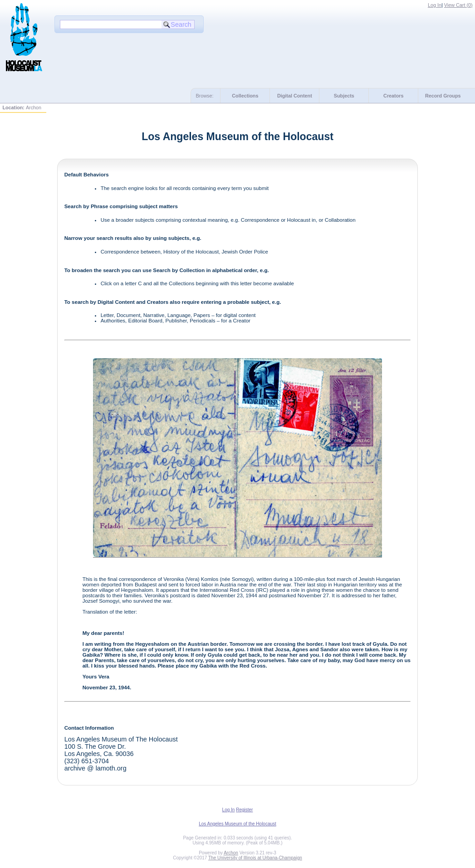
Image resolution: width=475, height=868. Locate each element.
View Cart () (458, 5)
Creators (393, 96)
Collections (245, 96)
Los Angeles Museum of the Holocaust (237, 824)
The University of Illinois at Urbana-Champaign (255, 858)
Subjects (344, 96)
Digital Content (295, 96)
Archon (231, 853)
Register (244, 810)
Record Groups (443, 96)
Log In (435, 5)
